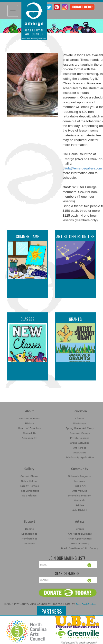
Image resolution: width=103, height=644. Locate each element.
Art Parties (80, 448)
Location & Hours (29, 418)
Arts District (80, 510)
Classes (28, 319)
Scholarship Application (80, 457)
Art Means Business (80, 534)
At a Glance (29, 495)
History (29, 423)
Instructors (80, 452)
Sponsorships (29, 534)
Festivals (80, 500)
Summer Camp (28, 236)
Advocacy (80, 481)
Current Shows (29, 476)
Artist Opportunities (75, 236)
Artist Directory (80, 543)
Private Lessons (80, 438)
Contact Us (29, 433)
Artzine (80, 505)
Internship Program (80, 495)
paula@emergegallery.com (82, 168)
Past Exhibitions (29, 491)
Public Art (80, 486)
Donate (29, 529)
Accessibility (29, 438)
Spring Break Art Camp (80, 428)
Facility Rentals (29, 486)
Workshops (80, 423)
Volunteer (29, 543)
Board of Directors (29, 428)
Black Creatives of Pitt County (80, 548)
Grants (75, 319)
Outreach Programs (80, 476)
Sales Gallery (29, 481)
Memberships (29, 538)
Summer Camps (80, 433)
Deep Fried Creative (86, 604)
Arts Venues (80, 491)
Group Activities (80, 443)
